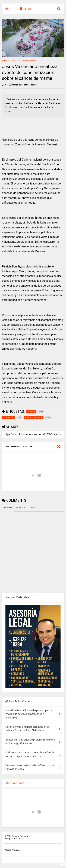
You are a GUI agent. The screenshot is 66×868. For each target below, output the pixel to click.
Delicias (14, 61)
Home (4, 61)
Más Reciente (15, 783)
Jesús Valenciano (29, 61)
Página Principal (12, 850)
